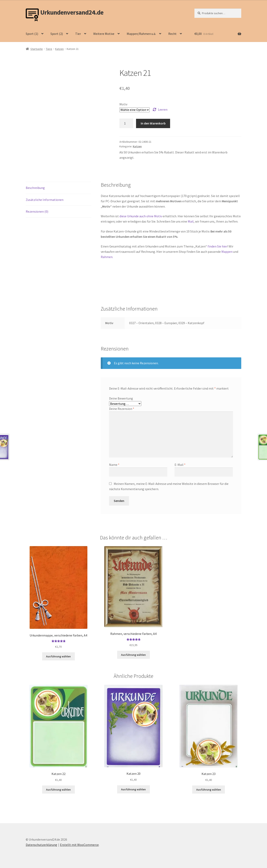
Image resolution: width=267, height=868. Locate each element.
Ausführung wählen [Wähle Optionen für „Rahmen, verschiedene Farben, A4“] (133, 655)
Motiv (123, 104)
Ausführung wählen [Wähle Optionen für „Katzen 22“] (58, 790)
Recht (172, 34)
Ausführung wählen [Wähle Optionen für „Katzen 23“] (209, 790)
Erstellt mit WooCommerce (79, 845)
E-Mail (180, 465)
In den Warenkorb (153, 123)
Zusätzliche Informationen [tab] (45, 200)
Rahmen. (107, 257)
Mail (191, 221)
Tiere (49, 49)
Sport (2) (57, 34)
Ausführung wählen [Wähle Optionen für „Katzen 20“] (133, 789)
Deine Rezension (122, 409)
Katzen (59, 49)
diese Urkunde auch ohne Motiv (141, 216)
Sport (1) (32, 34)
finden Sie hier (217, 246)
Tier (78, 34)
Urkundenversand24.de (72, 12)
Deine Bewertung (121, 398)
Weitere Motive (104, 34)
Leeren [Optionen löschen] (163, 109)
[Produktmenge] (126, 123)
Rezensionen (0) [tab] (37, 211)
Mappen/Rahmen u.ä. (141, 34)
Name (114, 465)
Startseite (37, 49)
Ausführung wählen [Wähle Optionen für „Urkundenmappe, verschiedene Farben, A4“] (58, 656)
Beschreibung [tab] (35, 188)
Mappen (227, 252)
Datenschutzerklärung (41, 845)
